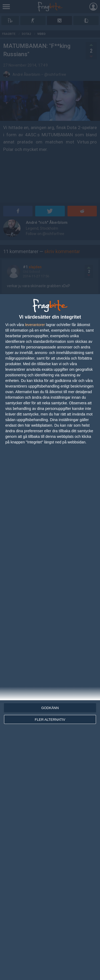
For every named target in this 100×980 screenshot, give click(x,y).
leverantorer (35, 325)
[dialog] (50, 637)
